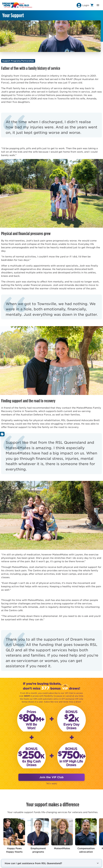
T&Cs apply (52, 783)
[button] (83, 5)
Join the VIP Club (51, 777)
